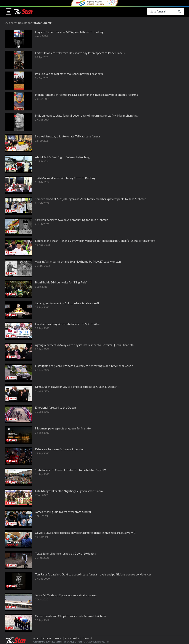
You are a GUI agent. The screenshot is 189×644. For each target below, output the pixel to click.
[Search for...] (161, 11)
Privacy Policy (72, 638)
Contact (47, 638)
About (36, 638)
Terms (58, 638)
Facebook (88, 638)
